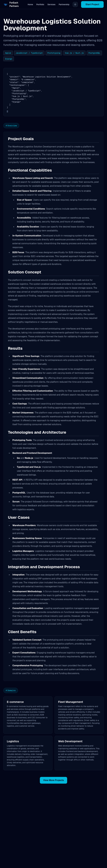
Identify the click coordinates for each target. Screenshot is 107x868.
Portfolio (40, 4)
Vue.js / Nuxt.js (74, 53)
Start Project (92, 4)
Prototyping (54, 53)
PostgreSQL (94, 53)
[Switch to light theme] (75, 4)
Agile (8, 53)
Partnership (64, 4)
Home (30, 4)
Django (9, 59)
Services (51, 4)
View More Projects (53, 780)
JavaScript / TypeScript (29, 53)
